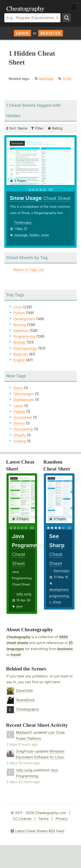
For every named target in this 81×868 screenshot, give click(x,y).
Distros (19, 423)
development (59, 590)
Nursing (20, 325)
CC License (22, 819)
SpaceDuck (25, 700)
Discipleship (23, 429)
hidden (34, 235)
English (19, 360)
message (21, 235)
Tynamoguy (23, 222)
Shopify (20, 435)
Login (22, 33)
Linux (18, 307)
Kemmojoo (62, 571)
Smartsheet (23, 417)
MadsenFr (24, 732)
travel (15, 655)
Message (46, 79)
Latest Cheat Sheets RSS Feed (37, 831)
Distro (18, 388)
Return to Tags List (29, 270)
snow (45, 235)
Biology (19, 342)
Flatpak (19, 412)
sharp (57, 602)
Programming (24, 336)
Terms (44, 819)
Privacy (62, 819)
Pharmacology (25, 348)
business (65, 649)
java (19, 606)
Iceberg (20, 441)
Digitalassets (24, 400)
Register (51, 33)
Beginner (21, 354)
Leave (18, 406)
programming (59, 596)
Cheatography (18, 637)
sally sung (24, 594)
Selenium (21, 331)
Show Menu (74, 7)
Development (24, 319)
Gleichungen (24, 394)
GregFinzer (25, 751)
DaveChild (24, 691)
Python (19, 313)
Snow (67, 79)
